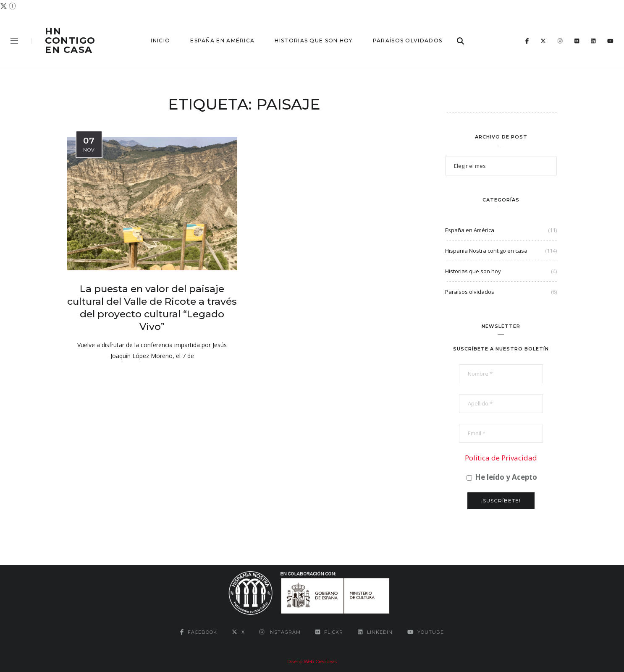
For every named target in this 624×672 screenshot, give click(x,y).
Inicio (160, 41)
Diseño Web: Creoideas (312, 662)
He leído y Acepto (502, 477)
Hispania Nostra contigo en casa (486, 251)
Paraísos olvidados (408, 41)
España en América (222, 41)
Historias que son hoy (313, 41)
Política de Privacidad (501, 458)
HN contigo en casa (70, 41)
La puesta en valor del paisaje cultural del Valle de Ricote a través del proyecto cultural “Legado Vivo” (152, 308)
